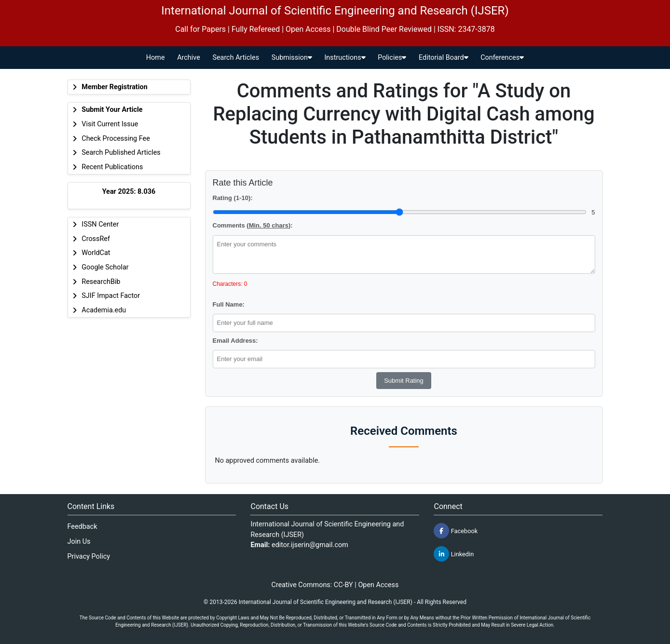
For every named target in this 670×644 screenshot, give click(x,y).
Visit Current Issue (110, 124)
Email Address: (235, 341)
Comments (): (253, 225)
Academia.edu (104, 310)
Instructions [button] (345, 58)
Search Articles (236, 58)
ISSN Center (100, 224)
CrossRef (96, 239)
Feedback (82, 527)
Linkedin (454, 554)
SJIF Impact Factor (111, 296)
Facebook (456, 531)
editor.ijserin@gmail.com (310, 545)
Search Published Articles (121, 153)
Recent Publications (112, 167)
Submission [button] (292, 58)
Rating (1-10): (233, 198)
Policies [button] (392, 58)
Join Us (79, 542)
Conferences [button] (502, 58)
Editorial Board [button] (444, 58)
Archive (189, 58)
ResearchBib (101, 282)
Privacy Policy (89, 557)
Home (156, 58)
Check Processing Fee (116, 139)
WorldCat (96, 253)
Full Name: (229, 304)
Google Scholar (105, 267)
